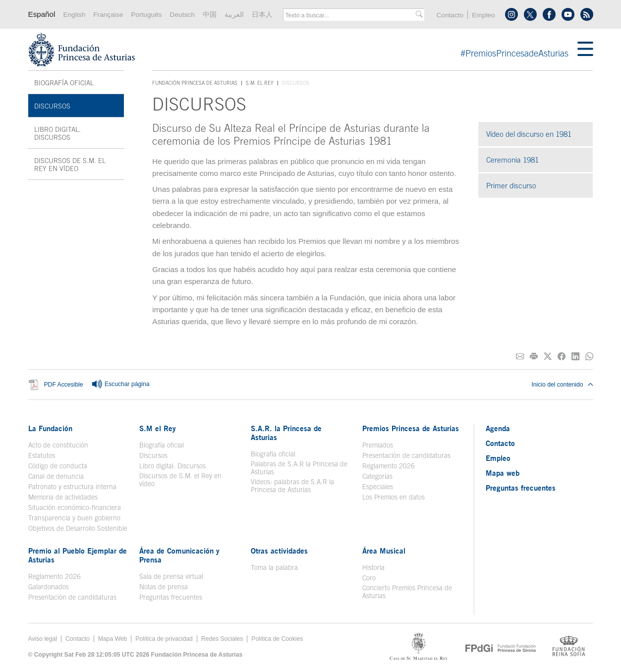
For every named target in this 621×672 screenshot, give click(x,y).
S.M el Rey (158, 428)
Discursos (52, 106)
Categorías (377, 476)
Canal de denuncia (56, 476)
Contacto (450, 15)
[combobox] (350, 15)
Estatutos (42, 455)
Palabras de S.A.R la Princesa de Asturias (299, 468)
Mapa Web (113, 639)
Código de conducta (58, 466)
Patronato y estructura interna (72, 487)
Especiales (378, 487)
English (74, 15)
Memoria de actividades (63, 497)
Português (146, 15)
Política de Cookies (277, 639)
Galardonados (49, 587)
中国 (210, 15)
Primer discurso (511, 186)
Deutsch (182, 15)
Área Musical (384, 551)
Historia (373, 567)
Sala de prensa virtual (171, 576)
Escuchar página (120, 385)
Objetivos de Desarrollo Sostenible (78, 528)
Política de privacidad (164, 639)
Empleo (483, 15)
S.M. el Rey (260, 83)
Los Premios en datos (394, 497)
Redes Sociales (222, 639)
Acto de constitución (58, 445)
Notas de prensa (164, 587)
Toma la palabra (274, 567)
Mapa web (503, 473)
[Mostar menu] (585, 50)
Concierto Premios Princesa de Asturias (407, 592)
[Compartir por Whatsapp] (589, 357)
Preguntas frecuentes (171, 597)
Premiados (378, 445)
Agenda (498, 428)
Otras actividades (279, 551)
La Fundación (50, 428)
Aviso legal (43, 639)
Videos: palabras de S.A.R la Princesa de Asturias (292, 486)
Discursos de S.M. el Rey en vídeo (70, 165)
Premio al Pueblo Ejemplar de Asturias (78, 555)
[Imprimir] (534, 357)
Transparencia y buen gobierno (74, 518)
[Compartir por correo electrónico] (520, 357)
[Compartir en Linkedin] (575, 357)
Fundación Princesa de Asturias (195, 83)
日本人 (262, 15)
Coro (369, 578)
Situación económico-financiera (75, 507)
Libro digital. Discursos (57, 133)
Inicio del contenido (562, 385)
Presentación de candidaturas (406, 455)
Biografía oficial (64, 83)
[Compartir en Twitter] (548, 357)
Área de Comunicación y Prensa (179, 555)
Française (108, 15)
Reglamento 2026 (389, 466)
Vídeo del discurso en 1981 (529, 134)
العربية (234, 15)
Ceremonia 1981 (512, 160)
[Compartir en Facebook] (562, 357)
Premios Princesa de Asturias (411, 428)
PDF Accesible (64, 385)
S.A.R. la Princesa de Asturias (286, 433)
